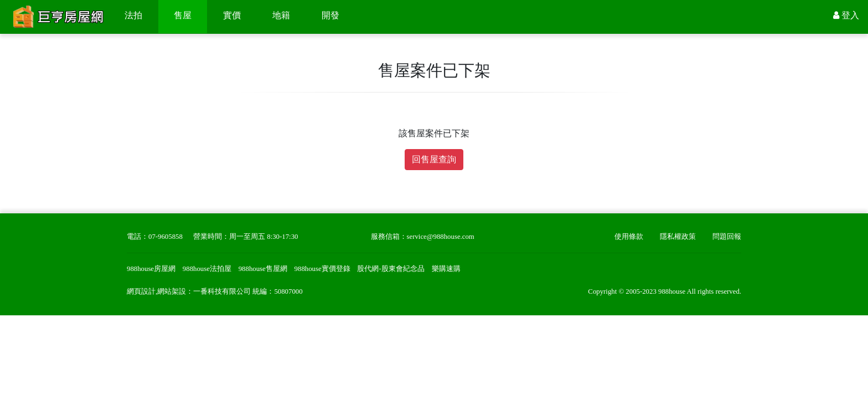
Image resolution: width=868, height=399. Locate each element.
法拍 (133, 15)
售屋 (183, 15)
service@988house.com (441, 237)
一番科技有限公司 (222, 291)
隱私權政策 (678, 237)
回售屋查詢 (434, 159)
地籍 (281, 15)
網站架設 (172, 291)
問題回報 (727, 237)
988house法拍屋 (207, 269)
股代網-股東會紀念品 (391, 269)
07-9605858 (166, 237)
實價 (232, 15)
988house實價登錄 (322, 269)
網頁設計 (141, 291)
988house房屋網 (151, 269)
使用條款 (629, 237)
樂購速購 (446, 269)
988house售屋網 (263, 269)
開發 (330, 15)
